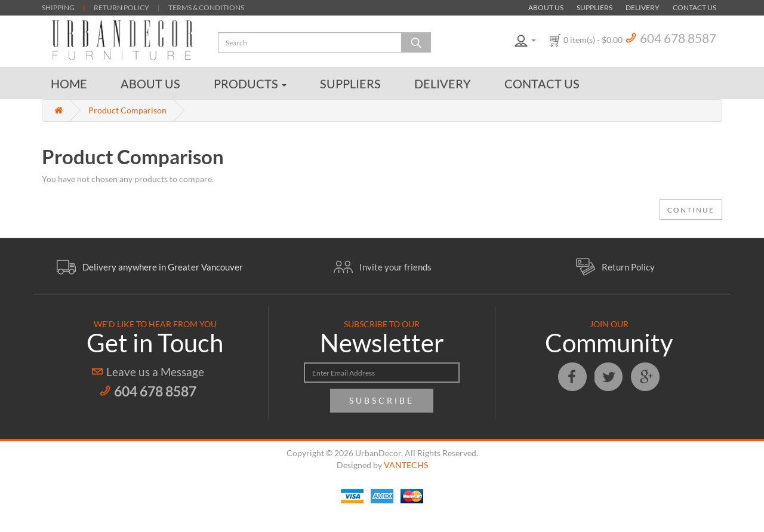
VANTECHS (406, 465)
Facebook (572, 377)
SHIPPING (58, 7)
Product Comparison (127, 110)
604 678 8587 (678, 38)
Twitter (609, 377)
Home (69, 84)
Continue (691, 210)
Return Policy (628, 267)
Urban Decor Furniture (122, 40)
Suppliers (594, 7)
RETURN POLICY (121, 7)
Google (645, 377)
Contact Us (694, 7)
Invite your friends (395, 267)
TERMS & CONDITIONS (206, 7)
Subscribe (382, 400)
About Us (546, 7)
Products (250, 84)
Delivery (643, 7)
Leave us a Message (155, 372)
